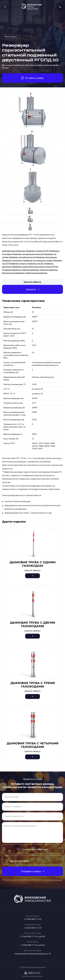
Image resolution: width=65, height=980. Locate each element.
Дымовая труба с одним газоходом (33, 564)
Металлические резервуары (13, 273)
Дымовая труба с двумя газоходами (32, 624)
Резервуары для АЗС (35, 264)
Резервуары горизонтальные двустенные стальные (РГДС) (11, 37)
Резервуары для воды (18, 264)
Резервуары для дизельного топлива (38, 260)
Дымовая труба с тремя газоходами (33, 685)
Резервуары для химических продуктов (28, 254)
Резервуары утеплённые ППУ (37, 251)
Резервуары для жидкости (12, 260)
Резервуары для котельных (46, 257)
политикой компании (53, 880)
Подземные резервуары (11, 270)
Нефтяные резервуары (30, 270)
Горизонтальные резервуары (36, 273)
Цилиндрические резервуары (14, 251)
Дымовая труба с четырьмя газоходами (32, 745)
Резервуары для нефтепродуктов (22, 257)
